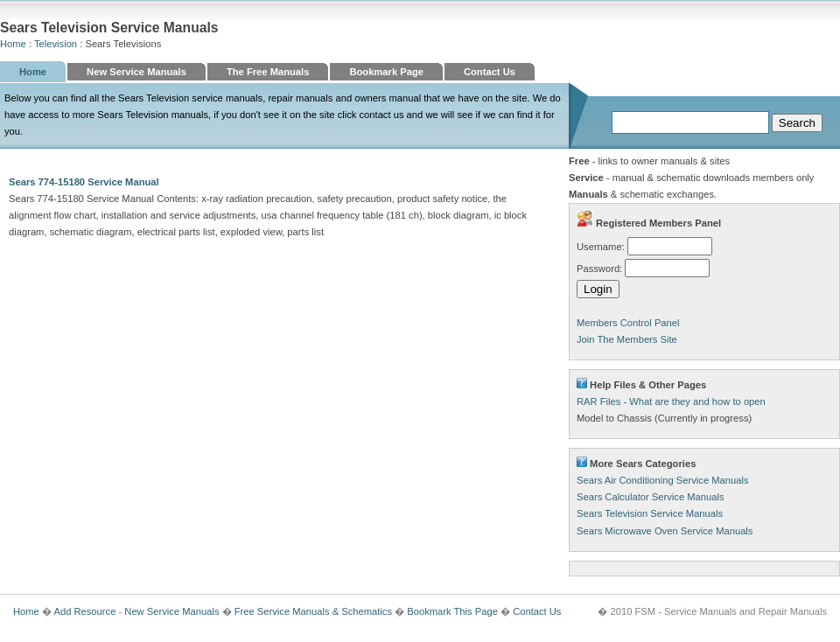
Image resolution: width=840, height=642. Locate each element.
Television (56, 44)
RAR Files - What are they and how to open (671, 401)
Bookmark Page (386, 72)
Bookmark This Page (452, 611)
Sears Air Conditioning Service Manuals (663, 480)
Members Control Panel (628, 323)
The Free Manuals (268, 72)
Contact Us (490, 72)
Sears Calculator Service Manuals (651, 497)
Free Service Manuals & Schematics (313, 611)
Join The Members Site (627, 339)
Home (13, 44)
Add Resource (84, 611)
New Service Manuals (136, 72)
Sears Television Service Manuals (650, 513)
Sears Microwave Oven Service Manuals (665, 531)
